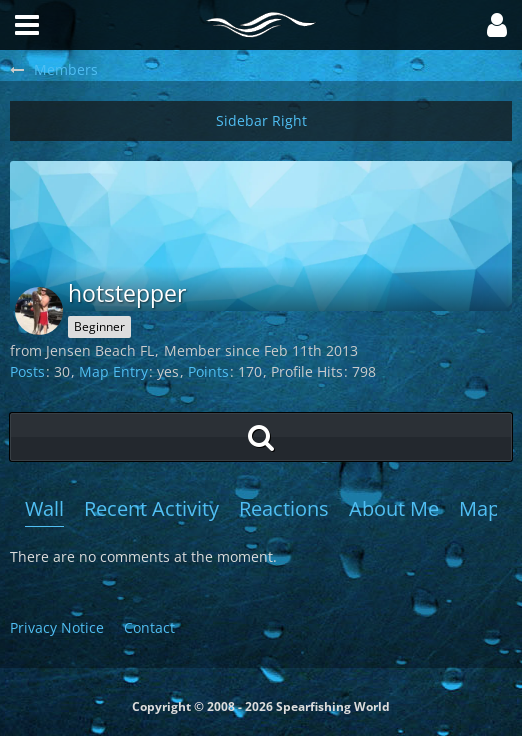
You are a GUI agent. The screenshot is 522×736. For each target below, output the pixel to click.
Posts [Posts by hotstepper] (27, 371)
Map (479, 508)
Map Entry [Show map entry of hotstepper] (113, 371)
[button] (497, 25)
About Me (394, 508)
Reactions (284, 508)
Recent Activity (151, 508)
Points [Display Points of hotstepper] (208, 371)
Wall (44, 508)
